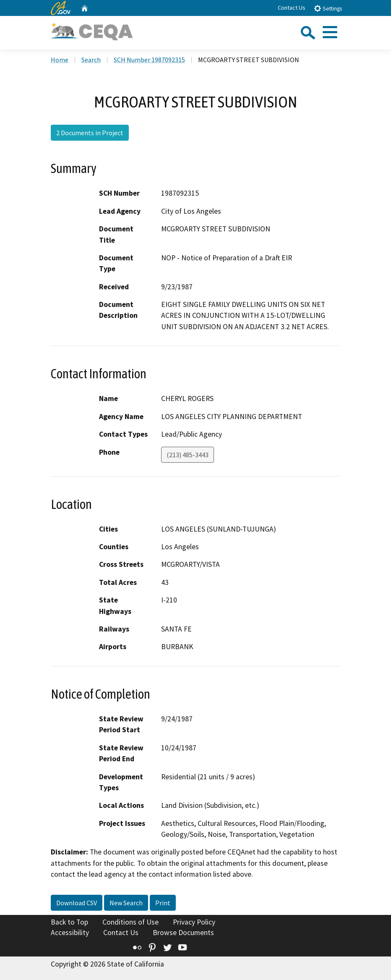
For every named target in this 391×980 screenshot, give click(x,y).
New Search (126, 903)
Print (163, 903)
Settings (328, 8)
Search (91, 60)
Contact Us (292, 8)
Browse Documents (183, 933)
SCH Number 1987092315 (149, 60)
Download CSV (77, 903)
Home (60, 60)
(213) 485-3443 (188, 455)
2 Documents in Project (90, 133)
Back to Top (69, 922)
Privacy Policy (194, 922)
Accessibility (70, 933)
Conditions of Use (130, 922)
